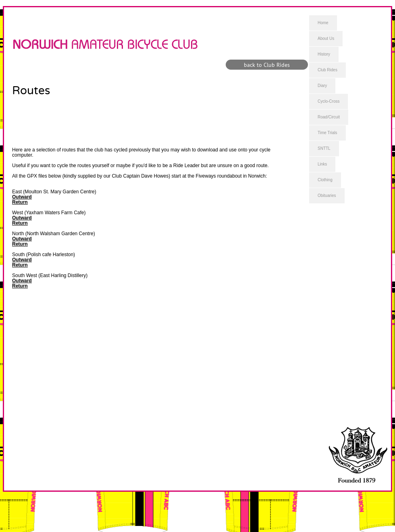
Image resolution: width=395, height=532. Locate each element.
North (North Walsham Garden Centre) (54, 234)
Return (20, 202)
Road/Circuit (329, 117)
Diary (322, 86)
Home (323, 23)
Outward (22, 197)
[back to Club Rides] (267, 65)
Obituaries (327, 196)
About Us (326, 38)
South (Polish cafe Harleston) (44, 255)
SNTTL (324, 148)
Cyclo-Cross (328, 101)
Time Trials (327, 133)
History (324, 54)
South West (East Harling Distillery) (50, 275)
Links (322, 164)
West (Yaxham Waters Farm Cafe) (49, 213)
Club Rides (327, 70)
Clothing (325, 180)
